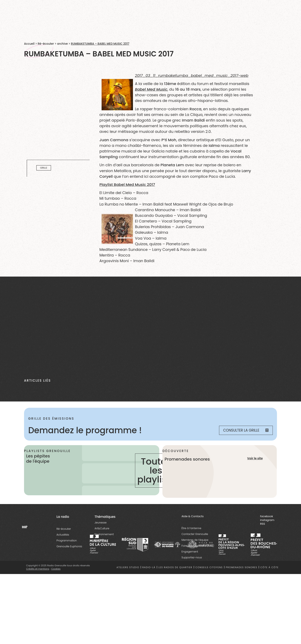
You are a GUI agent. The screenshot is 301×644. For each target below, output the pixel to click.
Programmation (67, 541)
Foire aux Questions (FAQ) (198, 546)
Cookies (56, 569)
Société (99, 540)
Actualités (63, 535)
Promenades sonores (242, 568)
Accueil (29, 44)
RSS (262, 524)
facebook (267, 516)
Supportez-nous (192, 558)
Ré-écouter (46, 44)
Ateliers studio (128, 568)
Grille (44, 168)
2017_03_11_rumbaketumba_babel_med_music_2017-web (192, 76)
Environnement (104, 534)
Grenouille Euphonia (69, 547)
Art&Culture (102, 529)
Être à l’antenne (191, 528)
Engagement (190, 552)
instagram (267, 520)
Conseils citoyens (209, 568)
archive (62, 44)
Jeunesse (100, 523)
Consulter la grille (246, 430)
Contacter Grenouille (195, 534)
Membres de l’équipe (195, 540)
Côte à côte (270, 568)
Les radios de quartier (175, 568)
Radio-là (149, 568)
